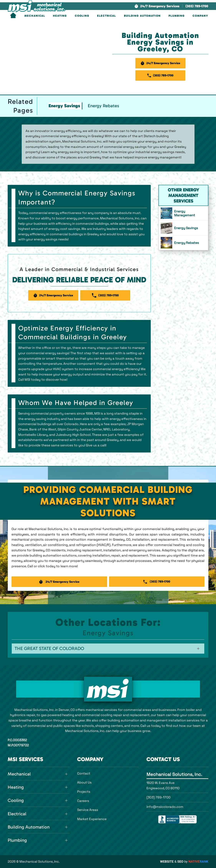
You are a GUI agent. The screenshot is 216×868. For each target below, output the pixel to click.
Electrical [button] (107, 16)
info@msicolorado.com (165, 807)
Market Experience (92, 819)
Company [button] (200, 16)
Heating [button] (60, 16)
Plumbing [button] (177, 16)
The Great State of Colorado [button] (49, 648)
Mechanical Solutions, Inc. (174, 774)
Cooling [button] (82, 16)
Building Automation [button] (142, 16)
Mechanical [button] (35, 16)
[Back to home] (36, 6)
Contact (84, 773)
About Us (84, 782)
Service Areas (88, 810)
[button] (157, 6)
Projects (84, 792)
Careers (83, 801)
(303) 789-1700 (158, 797)
